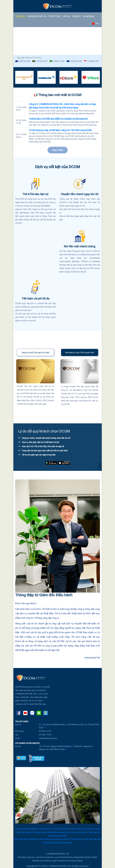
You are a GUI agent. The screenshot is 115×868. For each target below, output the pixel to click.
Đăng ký (77, 16)
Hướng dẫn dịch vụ (37, 16)
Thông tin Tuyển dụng (63, 843)
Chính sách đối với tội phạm (26, 839)
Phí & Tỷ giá (55, 16)
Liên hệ (66, 16)
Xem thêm (58, 150)
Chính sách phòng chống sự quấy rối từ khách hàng (61, 839)
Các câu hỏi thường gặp (24, 829)
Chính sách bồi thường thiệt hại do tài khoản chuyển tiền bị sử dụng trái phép (54, 832)
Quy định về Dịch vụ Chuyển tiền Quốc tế (53, 829)
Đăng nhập (89, 16)
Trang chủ (20, 16)
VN (96, 23)
